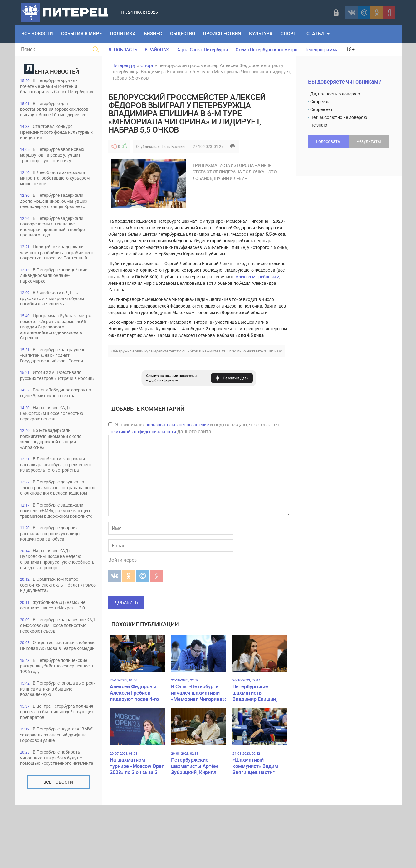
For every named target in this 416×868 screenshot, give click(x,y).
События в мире (83, 34)
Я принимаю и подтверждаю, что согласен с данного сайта (196, 428)
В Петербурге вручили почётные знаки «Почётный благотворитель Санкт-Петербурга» (52, 89)
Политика (125, 34)
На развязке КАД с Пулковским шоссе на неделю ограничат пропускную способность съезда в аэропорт (56, 607)
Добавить (126, 602)
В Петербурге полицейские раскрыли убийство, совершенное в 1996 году (57, 722)
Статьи (321, 34)
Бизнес (155, 34)
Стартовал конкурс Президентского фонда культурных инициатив (48, 144)
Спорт (294, 34)
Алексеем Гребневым (257, 276)
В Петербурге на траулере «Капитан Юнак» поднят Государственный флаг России (55, 377)
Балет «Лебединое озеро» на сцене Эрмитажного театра (56, 421)
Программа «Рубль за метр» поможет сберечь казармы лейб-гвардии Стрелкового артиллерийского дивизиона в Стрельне (58, 348)
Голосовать (328, 141)
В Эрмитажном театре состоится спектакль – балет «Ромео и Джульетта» (53, 634)
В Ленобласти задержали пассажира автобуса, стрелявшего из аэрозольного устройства (56, 497)
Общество (186, 34)
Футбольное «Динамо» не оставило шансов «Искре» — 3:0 (56, 654)
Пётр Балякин (174, 146)
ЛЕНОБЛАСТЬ (123, 49)
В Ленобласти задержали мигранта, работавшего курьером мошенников (58, 191)
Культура (265, 34)
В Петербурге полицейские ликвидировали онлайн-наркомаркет (57, 296)
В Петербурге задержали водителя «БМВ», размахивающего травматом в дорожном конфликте (55, 555)
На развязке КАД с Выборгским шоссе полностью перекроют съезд (55, 442)
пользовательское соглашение (177, 425)
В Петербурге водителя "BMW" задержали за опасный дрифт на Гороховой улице (54, 792)
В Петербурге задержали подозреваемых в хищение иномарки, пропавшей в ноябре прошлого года (56, 241)
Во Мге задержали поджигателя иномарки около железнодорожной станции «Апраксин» (54, 468)
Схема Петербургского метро (267, 49)
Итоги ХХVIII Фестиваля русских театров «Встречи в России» (54, 401)
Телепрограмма (322, 49)
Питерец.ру (124, 65)
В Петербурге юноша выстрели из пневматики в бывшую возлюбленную (51, 745)
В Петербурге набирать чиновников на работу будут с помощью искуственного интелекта (54, 818)
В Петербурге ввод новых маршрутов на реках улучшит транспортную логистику (55, 168)
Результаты (369, 141)
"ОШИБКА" (273, 351)
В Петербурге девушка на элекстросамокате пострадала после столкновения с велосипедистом (55, 526)
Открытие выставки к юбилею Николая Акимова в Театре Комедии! (53, 698)
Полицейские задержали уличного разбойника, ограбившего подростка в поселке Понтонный (55, 270)
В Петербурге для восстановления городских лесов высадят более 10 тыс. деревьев (54, 118)
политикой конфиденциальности (142, 432)
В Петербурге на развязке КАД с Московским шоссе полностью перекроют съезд (56, 675)
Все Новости (38, 34)
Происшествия (226, 34)
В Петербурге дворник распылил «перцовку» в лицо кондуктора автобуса (54, 581)
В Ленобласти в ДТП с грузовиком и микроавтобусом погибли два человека (56, 319)
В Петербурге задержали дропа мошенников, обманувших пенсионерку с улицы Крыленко (58, 214)
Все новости (58, 845)
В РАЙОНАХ (157, 49)
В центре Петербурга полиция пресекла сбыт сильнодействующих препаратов (58, 768)
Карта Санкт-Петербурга (202, 49)
